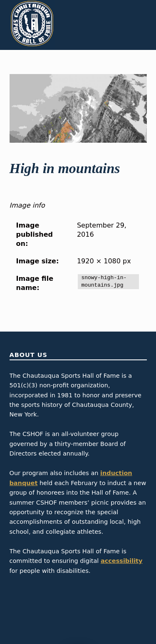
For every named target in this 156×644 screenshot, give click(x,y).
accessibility (122, 561)
